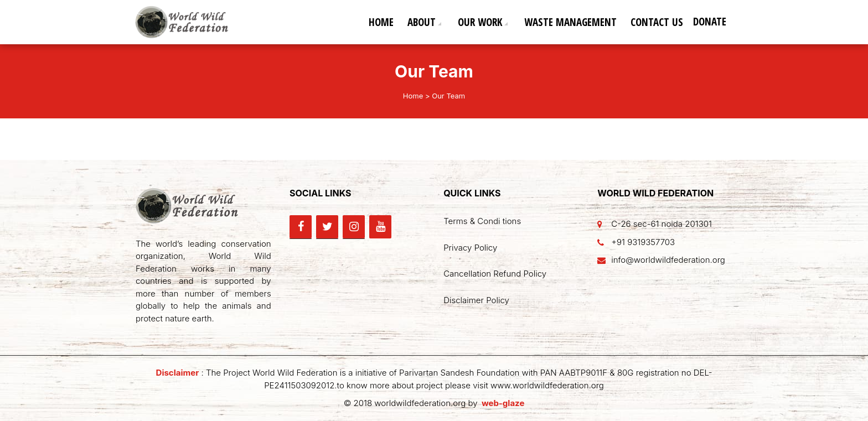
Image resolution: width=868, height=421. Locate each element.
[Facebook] (301, 227)
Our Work (480, 22)
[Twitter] (327, 227)
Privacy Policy (470, 248)
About (422, 22)
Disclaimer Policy (476, 300)
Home (381, 22)
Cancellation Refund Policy (495, 274)
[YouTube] (380, 227)
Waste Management (570, 22)
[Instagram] (354, 227)
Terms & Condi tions (482, 221)
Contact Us (657, 22)
